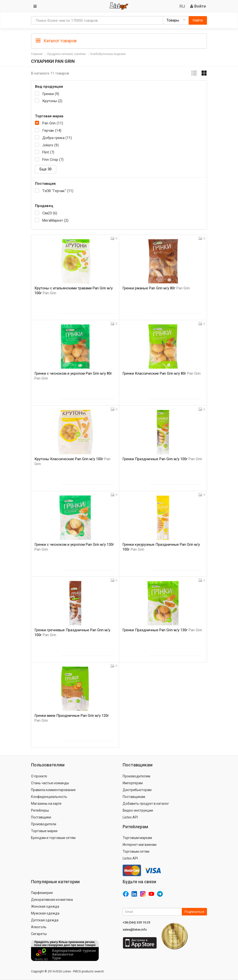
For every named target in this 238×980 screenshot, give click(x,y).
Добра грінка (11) (57, 138)
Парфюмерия (42, 893)
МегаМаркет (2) (55, 220)
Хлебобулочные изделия (108, 54)
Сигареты (39, 934)
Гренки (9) (51, 94)
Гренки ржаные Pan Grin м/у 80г (156, 288)
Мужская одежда (45, 913)
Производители (44, 824)
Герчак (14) (52, 131)
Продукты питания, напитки (66, 54)
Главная (37, 54)
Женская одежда (45, 906)
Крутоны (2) (52, 101)
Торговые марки (44, 831)
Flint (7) (48, 152)
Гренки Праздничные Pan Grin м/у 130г (162, 630)
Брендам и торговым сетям (53, 838)
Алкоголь (39, 927)
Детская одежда (45, 920)
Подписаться (194, 912)
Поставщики (41, 817)
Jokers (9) (50, 145)
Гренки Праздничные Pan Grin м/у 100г (162, 459)
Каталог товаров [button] (56, 41)
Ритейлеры (40, 810)
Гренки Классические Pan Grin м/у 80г (162, 373)
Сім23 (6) (50, 213)
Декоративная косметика (52, 900)
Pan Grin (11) (53, 123)
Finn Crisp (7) (53, 160)
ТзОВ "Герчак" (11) (58, 191)
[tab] (119, 40)
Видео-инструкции (138, 810)
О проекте (39, 776)
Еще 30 (46, 169)
